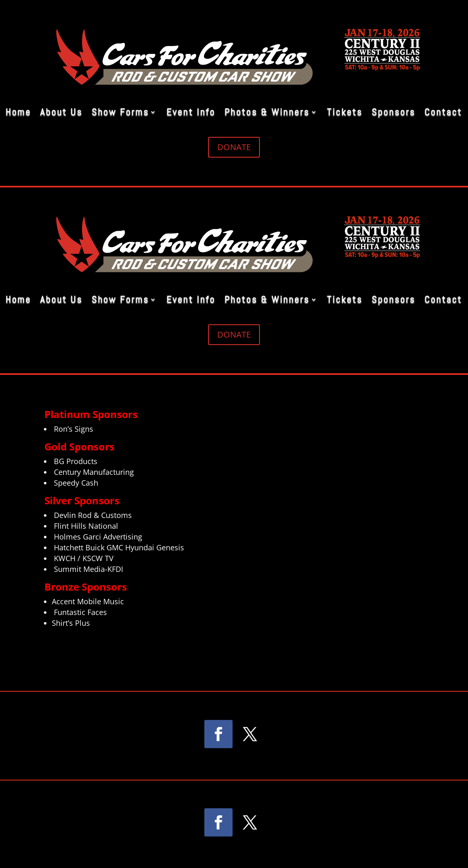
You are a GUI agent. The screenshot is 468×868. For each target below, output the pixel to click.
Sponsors (394, 114)
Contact (443, 114)
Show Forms (120, 114)
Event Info (191, 114)
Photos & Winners (267, 114)
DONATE (234, 147)
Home (18, 114)
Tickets (345, 114)
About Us (61, 114)
